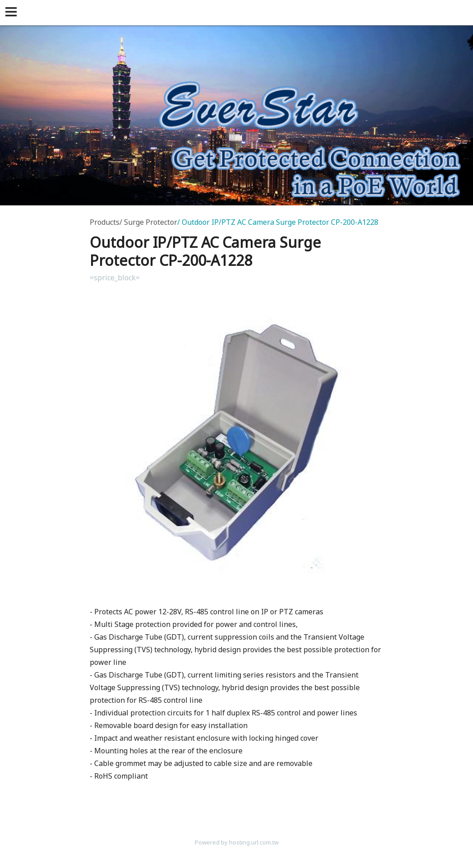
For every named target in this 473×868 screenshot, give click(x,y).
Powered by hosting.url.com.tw (237, 842)
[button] (13, 13)
